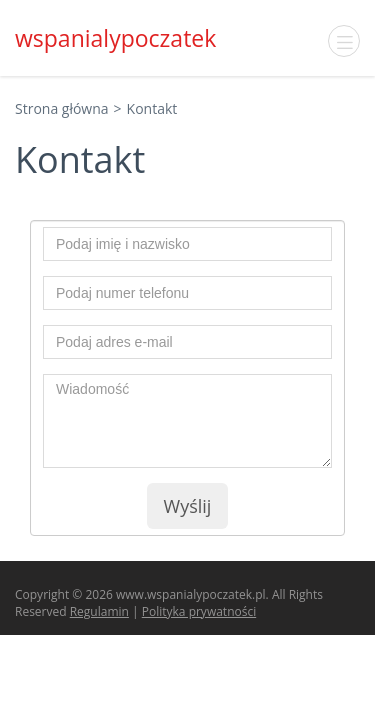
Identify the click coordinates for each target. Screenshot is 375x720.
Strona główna (62, 108)
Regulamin (99, 611)
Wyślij (188, 506)
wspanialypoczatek (115, 38)
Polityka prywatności (199, 611)
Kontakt (152, 108)
